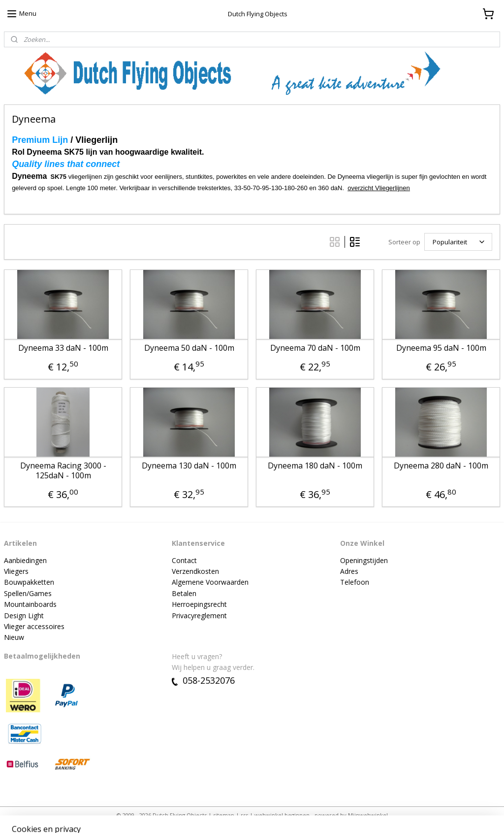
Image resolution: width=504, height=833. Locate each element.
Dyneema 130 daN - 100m (189, 466)
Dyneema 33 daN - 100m (63, 348)
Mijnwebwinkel (368, 815)
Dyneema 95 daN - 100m (441, 348)
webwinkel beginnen (282, 815)
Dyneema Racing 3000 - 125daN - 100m (63, 471)
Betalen (184, 593)
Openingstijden (364, 560)
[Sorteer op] (458, 242)
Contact (184, 560)
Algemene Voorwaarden (210, 582)
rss (244, 815)
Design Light (24, 616)
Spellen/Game (26, 593)
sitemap (224, 815)
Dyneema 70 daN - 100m (315, 348)
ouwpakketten (31, 582)
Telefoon (355, 582)
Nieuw (14, 637)
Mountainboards (30, 604)
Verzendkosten (195, 571)
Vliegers (16, 571)
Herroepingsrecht (199, 604)
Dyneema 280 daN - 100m (441, 466)
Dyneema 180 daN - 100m (315, 466)
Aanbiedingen (25, 560)
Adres (349, 571)
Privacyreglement (199, 616)
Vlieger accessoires (34, 626)
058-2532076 (203, 680)
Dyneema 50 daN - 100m (189, 348)
